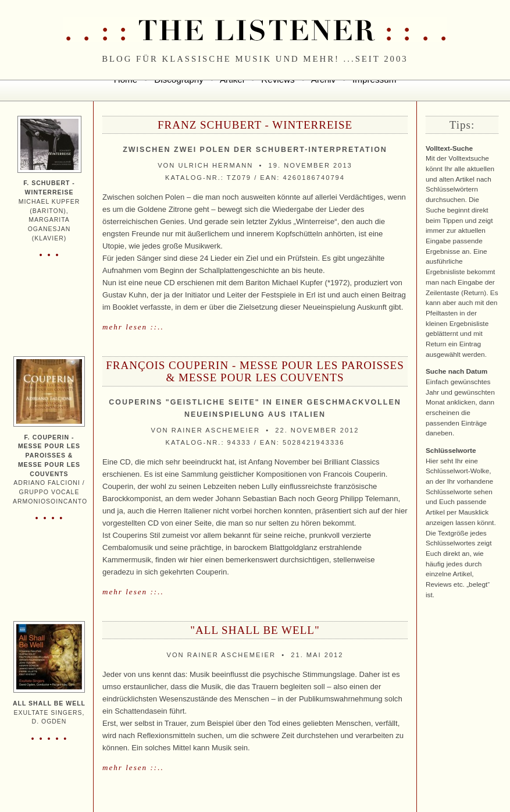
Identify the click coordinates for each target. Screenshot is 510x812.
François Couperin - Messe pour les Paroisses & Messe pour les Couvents (255, 371)
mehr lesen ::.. (133, 327)
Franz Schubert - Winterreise (255, 125)
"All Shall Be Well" (255, 630)
